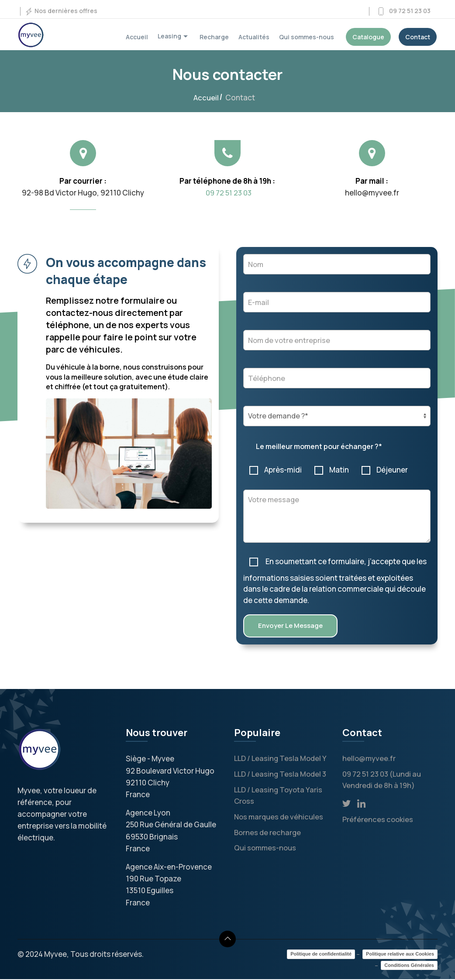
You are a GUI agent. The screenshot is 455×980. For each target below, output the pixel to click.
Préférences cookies (378, 820)
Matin (332, 470)
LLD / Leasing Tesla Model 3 (282, 775)
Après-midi (276, 470)
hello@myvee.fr (369, 759)
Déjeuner (385, 470)
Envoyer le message (290, 627)
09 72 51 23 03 (403, 11)
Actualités (254, 37)
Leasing (174, 37)
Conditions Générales (409, 966)
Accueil (137, 37)
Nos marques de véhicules (280, 817)
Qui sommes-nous (307, 37)
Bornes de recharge (268, 832)
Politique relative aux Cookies (400, 955)
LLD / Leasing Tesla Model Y (282, 759)
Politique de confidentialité (321, 955)
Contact (418, 37)
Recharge (214, 37)
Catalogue (368, 37)
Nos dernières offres (61, 11)
